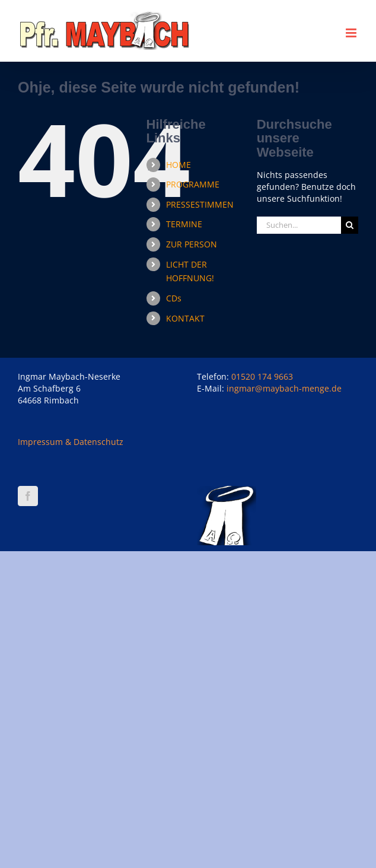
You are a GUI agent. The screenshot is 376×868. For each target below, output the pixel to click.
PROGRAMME (193, 184)
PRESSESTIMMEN (200, 204)
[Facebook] (28, 496)
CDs (174, 298)
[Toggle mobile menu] (352, 33)
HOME (179, 165)
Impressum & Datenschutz (71, 442)
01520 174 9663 (262, 376)
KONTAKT (185, 318)
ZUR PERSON (192, 244)
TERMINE (184, 224)
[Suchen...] (299, 225)
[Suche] (350, 225)
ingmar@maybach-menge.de (284, 388)
